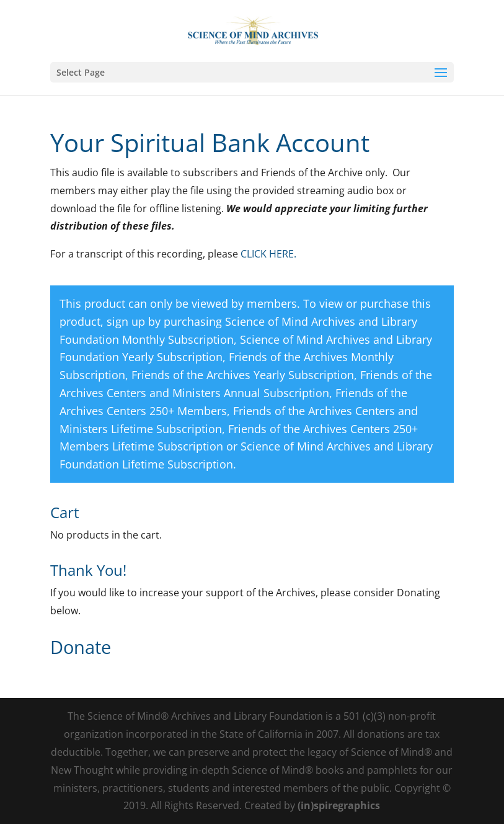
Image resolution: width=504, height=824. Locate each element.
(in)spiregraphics (339, 805)
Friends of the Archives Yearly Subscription (243, 375)
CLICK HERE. (268, 254)
